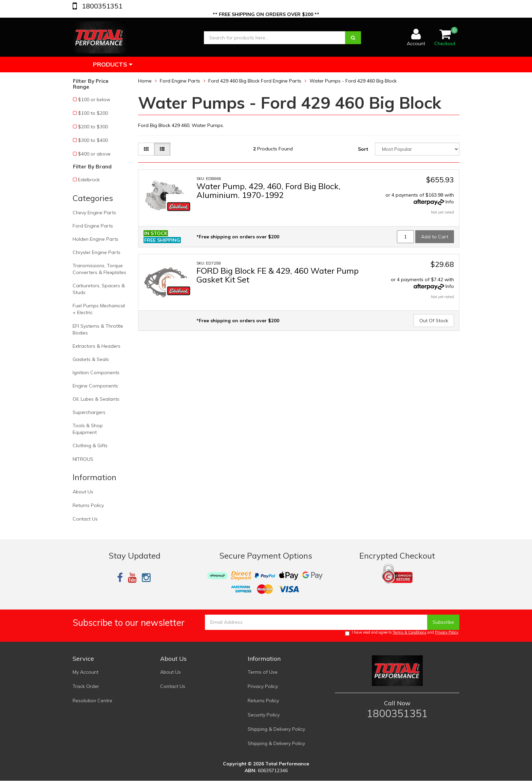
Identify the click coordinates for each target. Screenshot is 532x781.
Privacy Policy (447, 632)
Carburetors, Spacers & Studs (99, 289)
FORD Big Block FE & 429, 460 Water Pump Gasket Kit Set (278, 275)
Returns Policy (88, 505)
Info (450, 202)
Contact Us (85, 519)
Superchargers (89, 412)
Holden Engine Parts (96, 239)
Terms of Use (263, 672)
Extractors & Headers (97, 346)
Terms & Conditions (410, 632)
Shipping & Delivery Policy (276, 729)
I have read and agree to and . (402, 633)
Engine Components (95, 386)
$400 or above (94, 154)
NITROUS (83, 459)
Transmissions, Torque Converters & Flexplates (99, 269)
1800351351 (101, 6)
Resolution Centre (92, 701)
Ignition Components (96, 373)
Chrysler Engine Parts (97, 252)
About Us (83, 492)
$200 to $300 (93, 127)
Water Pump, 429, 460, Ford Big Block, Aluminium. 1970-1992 (269, 190)
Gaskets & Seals (91, 359)
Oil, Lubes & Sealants (96, 399)
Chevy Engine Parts (94, 213)
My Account (85, 672)
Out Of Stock (434, 321)
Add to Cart (435, 237)
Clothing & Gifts (90, 446)
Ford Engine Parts (93, 226)
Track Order (86, 686)
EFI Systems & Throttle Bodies (98, 329)
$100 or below (94, 99)
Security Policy (264, 715)
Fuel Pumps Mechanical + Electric (99, 309)
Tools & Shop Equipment (88, 429)
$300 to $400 (93, 140)
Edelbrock (89, 180)
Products (113, 64)
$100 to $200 (93, 113)
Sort (363, 149)
